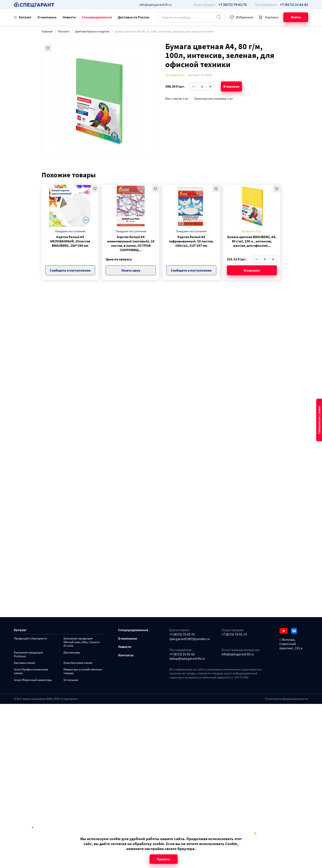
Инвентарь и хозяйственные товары (83, 671)
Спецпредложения (97, 17)
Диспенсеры (72, 653)
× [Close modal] (255, 833)
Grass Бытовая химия (78, 663)
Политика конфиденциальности (287, 699)
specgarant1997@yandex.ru (190, 639)
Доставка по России (134, 17)
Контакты (126, 655)
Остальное (71, 680)
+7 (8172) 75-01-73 (234, 634)
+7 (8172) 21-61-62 (182, 654)
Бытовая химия (24, 663)
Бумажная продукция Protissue (28, 654)
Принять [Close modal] (163, 859)
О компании (47, 17)
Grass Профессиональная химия (31, 671)
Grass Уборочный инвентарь (33, 680)
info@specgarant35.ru (156, 5)
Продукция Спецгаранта (30, 638)
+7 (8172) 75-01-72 (182, 634)
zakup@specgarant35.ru (187, 659)
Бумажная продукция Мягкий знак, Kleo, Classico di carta (82, 642)
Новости (69, 17)
